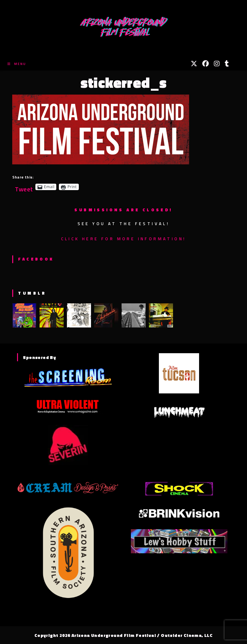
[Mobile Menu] (17, 64)
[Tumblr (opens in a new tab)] (227, 64)
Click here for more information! (124, 239)
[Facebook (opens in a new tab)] (206, 64)
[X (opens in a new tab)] (194, 64)
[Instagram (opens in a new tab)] (217, 64)
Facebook (36, 259)
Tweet (24, 187)
